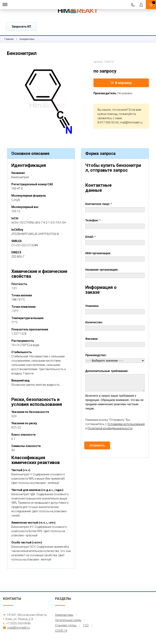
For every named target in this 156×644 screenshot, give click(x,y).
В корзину (121, 83)
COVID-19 (61, 631)
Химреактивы (27, 39)
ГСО (86, 625)
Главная (9, 39)
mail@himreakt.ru (131, 122)
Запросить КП (21, 27)
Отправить (97, 445)
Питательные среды (68, 620)
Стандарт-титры (66, 625)
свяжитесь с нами (110, 118)
